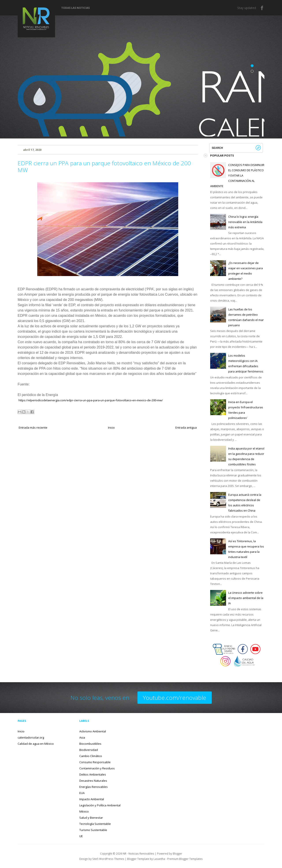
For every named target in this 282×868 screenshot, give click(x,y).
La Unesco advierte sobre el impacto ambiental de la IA (246, 598)
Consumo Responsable (95, 762)
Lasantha (159, 859)
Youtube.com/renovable (175, 698)
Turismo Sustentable (93, 830)
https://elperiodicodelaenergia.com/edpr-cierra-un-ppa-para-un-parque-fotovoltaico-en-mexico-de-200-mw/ (91, 400)
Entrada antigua (186, 428)
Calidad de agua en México (36, 744)
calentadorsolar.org (31, 737)
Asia (82, 737)
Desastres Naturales (93, 781)
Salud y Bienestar (91, 818)
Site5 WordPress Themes (108, 859)
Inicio (111, 428)
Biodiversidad (89, 750)
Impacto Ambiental (92, 799)
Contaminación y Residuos (97, 768)
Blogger (177, 853)
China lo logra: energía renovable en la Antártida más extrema (245, 222)
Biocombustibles (90, 744)
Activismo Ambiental (93, 731)
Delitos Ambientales (93, 774)
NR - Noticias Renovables (138, 853)
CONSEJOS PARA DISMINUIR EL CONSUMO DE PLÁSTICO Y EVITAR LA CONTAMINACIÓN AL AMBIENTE (237, 175)
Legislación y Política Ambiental (100, 805)
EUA (82, 793)
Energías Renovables (94, 787)
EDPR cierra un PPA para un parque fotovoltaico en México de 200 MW (104, 167)
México (84, 811)
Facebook (262, 8)
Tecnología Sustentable (95, 824)
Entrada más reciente (33, 428)
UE (81, 836)
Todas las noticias (75, 8)
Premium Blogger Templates (185, 859)
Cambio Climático (91, 756)
